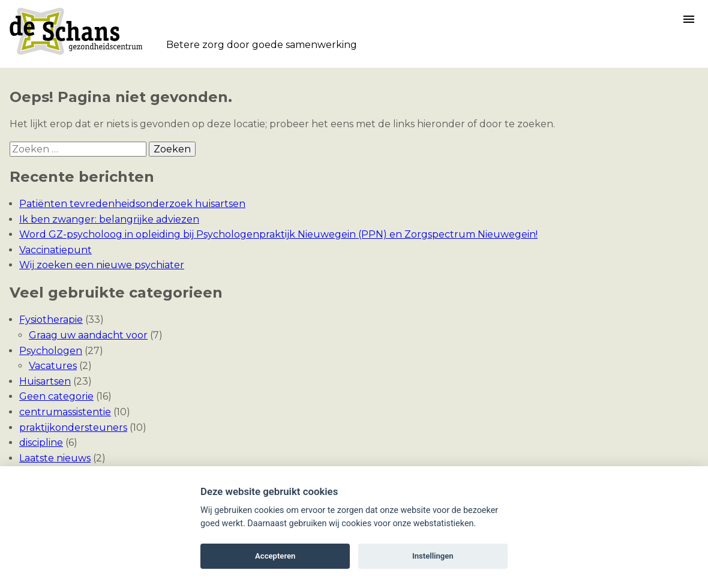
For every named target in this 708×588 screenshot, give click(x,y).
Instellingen (433, 556)
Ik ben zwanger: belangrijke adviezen (109, 219)
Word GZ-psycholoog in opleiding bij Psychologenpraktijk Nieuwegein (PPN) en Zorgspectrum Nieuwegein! (278, 234)
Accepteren (275, 556)
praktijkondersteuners (73, 427)
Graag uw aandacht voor (88, 335)
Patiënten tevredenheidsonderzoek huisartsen (132, 204)
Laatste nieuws (55, 458)
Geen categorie (56, 396)
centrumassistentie (65, 412)
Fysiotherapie (51, 319)
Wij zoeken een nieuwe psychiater (102, 265)
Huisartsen (45, 381)
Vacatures (53, 366)
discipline (41, 442)
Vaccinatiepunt (55, 250)
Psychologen (51, 351)
